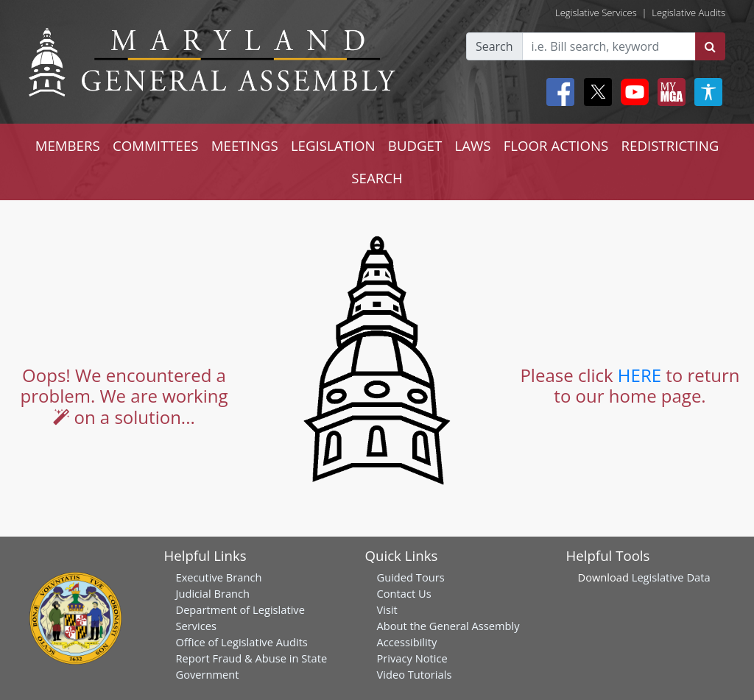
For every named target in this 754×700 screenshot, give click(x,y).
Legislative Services (596, 13)
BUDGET (415, 145)
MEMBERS (68, 145)
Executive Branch (219, 577)
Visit (387, 609)
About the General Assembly (448, 626)
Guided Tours (411, 577)
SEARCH (377, 178)
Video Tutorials (415, 674)
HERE (640, 375)
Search (494, 46)
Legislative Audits (688, 13)
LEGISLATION (333, 145)
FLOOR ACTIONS (556, 145)
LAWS (472, 145)
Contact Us (404, 593)
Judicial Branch (213, 593)
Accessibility (407, 642)
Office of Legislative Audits (242, 642)
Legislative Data (671, 577)
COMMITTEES (156, 145)
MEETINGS (245, 145)
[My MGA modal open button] (669, 92)
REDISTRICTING (670, 145)
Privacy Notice (412, 658)
